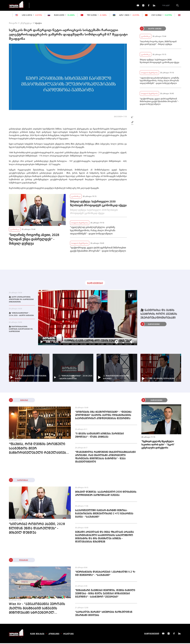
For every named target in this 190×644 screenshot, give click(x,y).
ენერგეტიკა (26, 24)
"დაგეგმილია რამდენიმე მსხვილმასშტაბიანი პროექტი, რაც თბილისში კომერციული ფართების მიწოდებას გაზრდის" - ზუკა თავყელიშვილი (105, 458)
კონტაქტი (54, 635)
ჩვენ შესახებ (37, 635)
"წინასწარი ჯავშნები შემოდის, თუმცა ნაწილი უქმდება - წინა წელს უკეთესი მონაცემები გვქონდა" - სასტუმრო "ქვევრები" (105, 594)
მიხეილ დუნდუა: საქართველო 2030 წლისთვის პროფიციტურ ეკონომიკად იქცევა (98, 204)
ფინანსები (61, 6)
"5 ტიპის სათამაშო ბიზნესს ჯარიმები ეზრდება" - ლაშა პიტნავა (100, 436)
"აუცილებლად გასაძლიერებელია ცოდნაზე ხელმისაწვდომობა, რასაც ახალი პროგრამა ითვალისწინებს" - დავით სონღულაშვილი (93, 231)
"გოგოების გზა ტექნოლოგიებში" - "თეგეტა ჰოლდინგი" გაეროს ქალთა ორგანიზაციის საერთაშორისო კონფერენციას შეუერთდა (103, 416)
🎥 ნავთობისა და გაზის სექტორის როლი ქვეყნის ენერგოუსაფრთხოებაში (159, 315)
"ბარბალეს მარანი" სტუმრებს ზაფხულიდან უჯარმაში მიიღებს (104, 614)
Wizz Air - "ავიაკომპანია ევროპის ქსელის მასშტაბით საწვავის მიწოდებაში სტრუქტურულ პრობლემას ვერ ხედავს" (37, 610)
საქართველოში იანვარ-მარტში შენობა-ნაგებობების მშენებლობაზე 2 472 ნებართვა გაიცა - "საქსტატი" (104, 514)
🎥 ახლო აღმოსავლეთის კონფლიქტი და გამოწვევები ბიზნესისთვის (21, 300)
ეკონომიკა (79, 6)
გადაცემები (43, 6)
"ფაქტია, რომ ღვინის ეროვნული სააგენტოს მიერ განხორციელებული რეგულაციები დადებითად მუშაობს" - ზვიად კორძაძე (38, 450)
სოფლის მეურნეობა (80, 223)
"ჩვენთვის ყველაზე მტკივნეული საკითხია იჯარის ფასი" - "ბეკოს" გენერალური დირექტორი (158, 445)
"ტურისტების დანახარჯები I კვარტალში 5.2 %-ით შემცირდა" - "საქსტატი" (105, 574)
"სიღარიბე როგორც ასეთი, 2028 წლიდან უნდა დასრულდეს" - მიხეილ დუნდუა (34, 240)
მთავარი (13, 24)
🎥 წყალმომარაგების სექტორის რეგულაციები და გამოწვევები (21, 330)
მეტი (94, 6)
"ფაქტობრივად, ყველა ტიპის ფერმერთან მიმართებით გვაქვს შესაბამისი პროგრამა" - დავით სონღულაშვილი (98, 250)
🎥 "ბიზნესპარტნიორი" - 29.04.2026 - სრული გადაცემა (21, 315)
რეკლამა (68, 635)
